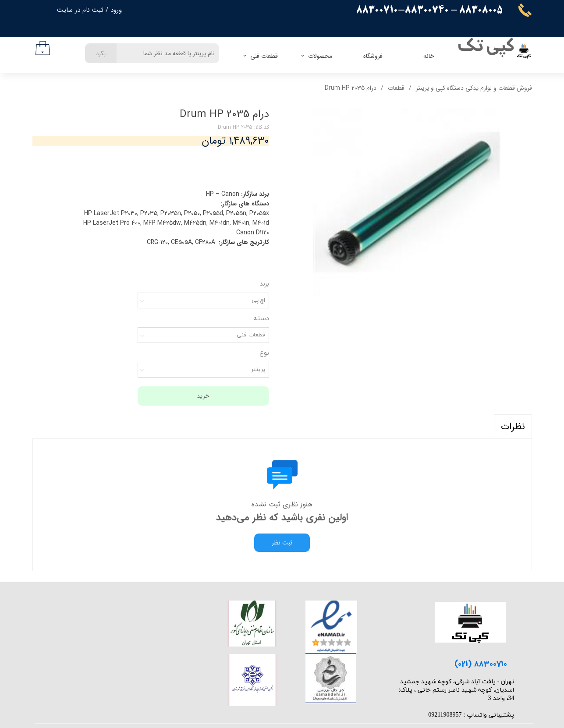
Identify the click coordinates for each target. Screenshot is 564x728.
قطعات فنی (264, 56)
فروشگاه (373, 56)
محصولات (320, 56)
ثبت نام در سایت (80, 10)
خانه (429, 56)
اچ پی (258, 300)
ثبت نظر (282, 543)
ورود (116, 10)
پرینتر (258, 370)
